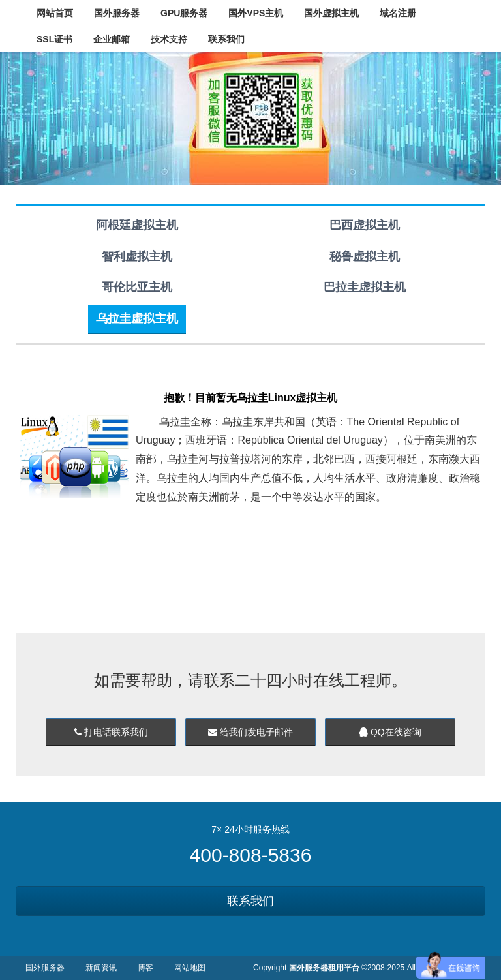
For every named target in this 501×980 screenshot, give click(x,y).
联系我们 (250, 901)
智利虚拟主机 (137, 256)
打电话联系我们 (111, 732)
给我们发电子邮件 (250, 732)
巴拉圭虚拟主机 (365, 287)
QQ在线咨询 (390, 732)
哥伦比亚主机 (137, 287)
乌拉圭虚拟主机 (137, 318)
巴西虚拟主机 (365, 225)
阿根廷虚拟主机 (137, 225)
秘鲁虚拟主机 (365, 256)
